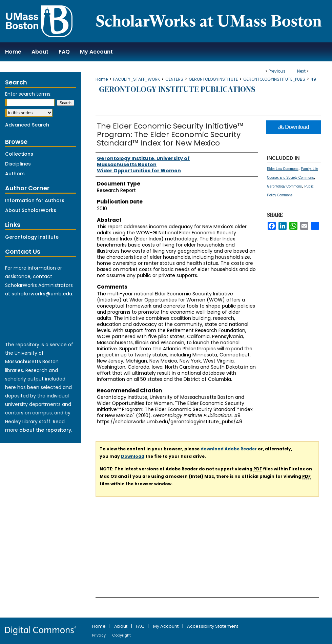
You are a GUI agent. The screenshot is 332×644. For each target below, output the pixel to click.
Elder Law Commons (283, 169)
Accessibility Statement (213, 626)
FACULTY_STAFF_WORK (137, 79)
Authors (15, 174)
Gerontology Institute (32, 237)
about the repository (45, 430)
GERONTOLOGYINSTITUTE (213, 79)
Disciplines (18, 164)
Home (102, 79)
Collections (19, 154)
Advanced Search (27, 125)
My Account (166, 626)
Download (294, 127)
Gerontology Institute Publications (177, 89)
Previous (277, 71)
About (121, 626)
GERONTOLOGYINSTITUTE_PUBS (274, 79)
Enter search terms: (28, 94)
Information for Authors (35, 200)
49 (313, 79)
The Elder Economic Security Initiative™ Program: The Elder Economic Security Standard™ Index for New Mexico (170, 134)
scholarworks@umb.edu (42, 294)
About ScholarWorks (31, 210)
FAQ (141, 626)
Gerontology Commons (284, 186)
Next (301, 71)
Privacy (99, 635)
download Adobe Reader (229, 449)
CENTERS (174, 79)
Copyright (121, 635)
